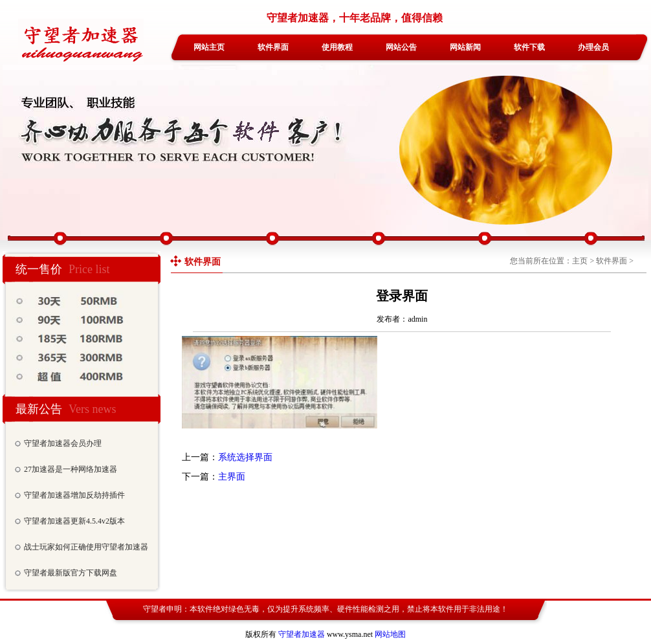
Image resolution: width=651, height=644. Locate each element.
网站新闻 (465, 47)
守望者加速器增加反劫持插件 (74, 495)
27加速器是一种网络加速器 (71, 469)
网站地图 (390, 634)
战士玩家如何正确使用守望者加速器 (86, 547)
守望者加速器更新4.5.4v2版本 (74, 521)
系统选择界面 (245, 457)
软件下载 (529, 47)
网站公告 (401, 47)
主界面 (232, 477)
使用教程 (337, 47)
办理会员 (593, 47)
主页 (580, 261)
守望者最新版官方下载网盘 (71, 573)
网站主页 (209, 47)
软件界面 (273, 47)
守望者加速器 (302, 634)
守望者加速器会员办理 (63, 443)
